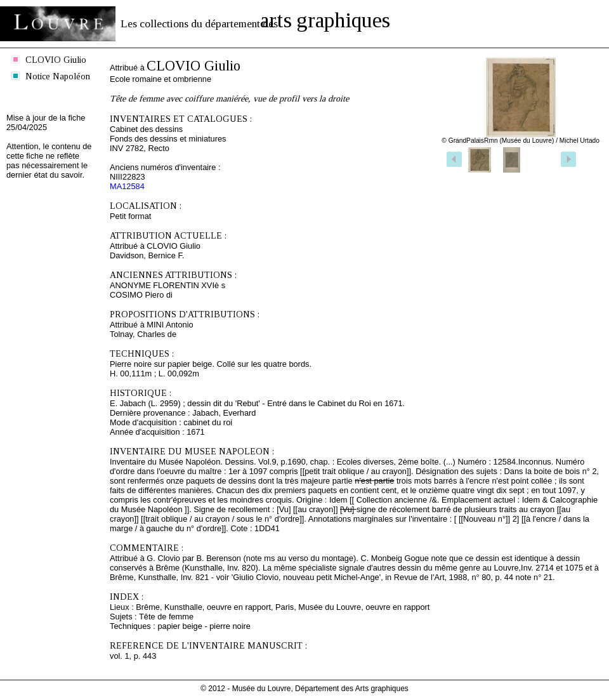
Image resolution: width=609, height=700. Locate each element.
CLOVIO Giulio (56, 60)
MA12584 (127, 186)
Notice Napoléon (58, 76)
